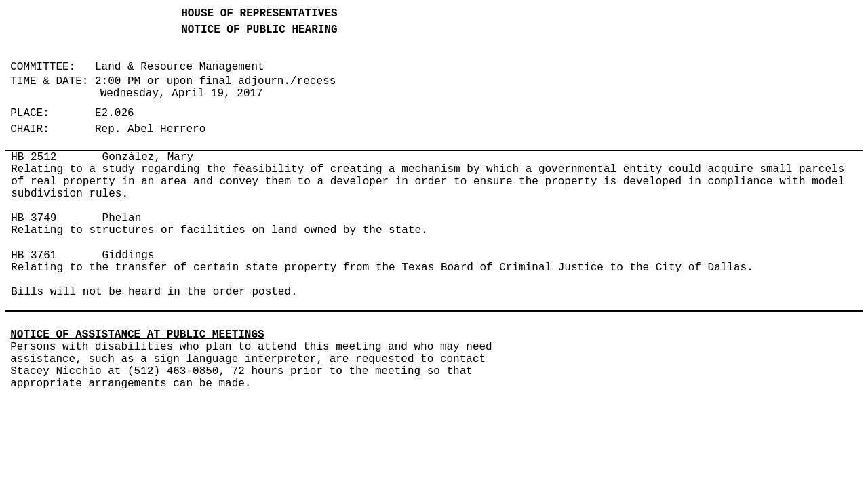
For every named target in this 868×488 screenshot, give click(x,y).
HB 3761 (34, 256)
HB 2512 (34, 157)
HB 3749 (34, 218)
